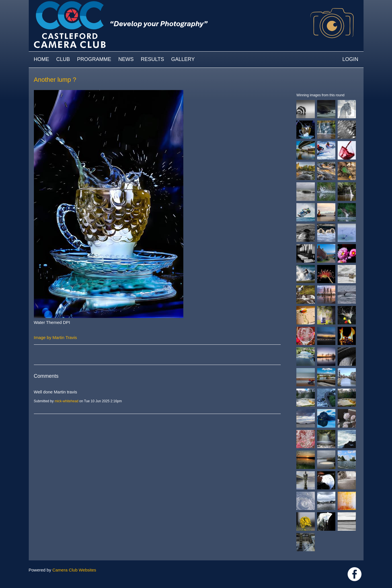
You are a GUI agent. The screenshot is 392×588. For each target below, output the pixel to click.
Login (350, 59)
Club (63, 59)
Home (42, 59)
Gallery (183, 59)
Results (153, 59)
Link (355, 574)
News (126, 59)
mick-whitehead (66, 401)
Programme (94, 59)
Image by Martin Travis (56, 337)
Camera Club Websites (74, 570)
